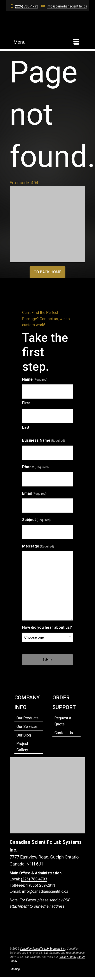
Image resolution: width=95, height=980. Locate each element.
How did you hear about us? (47, 627)
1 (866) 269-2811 (41, 885)
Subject (36, 520)
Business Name (44, 441)
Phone (35, 467)
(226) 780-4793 (27, 6)
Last (26, 427)
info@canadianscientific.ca (67, 6)
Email (34, 494)
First (26, 403)
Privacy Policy (67, 957)
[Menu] (48, 42)
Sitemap (15, 969)
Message (38, 547)
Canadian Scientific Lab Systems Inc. (43, 949)
